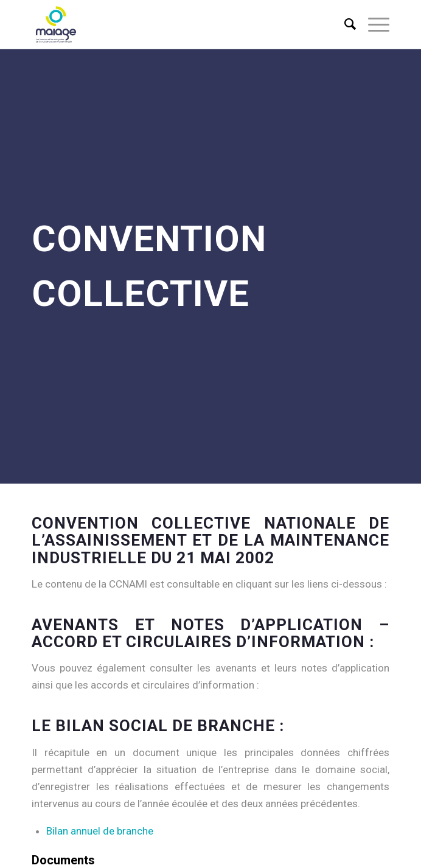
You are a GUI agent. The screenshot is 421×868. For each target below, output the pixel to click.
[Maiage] (175, 24)
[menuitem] (344, 24)
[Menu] (373, 24)
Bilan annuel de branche (100, 831)
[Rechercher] (344, 24)
